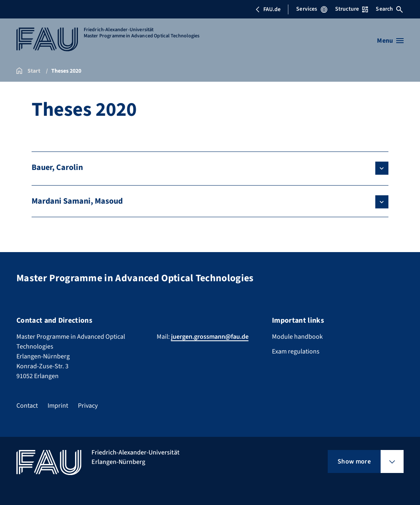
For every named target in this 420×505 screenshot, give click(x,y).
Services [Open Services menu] (312, 9)
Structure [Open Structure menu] (352, 9)
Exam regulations (296, 351)
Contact (27, 406)
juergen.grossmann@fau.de (210, 337)
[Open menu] (390, 41)
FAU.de (268, 9)
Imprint (58, 406)
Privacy (88, 406)
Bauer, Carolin (57, 168)
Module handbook (297, 337)
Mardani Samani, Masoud (77, 201)
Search (389, 9)
